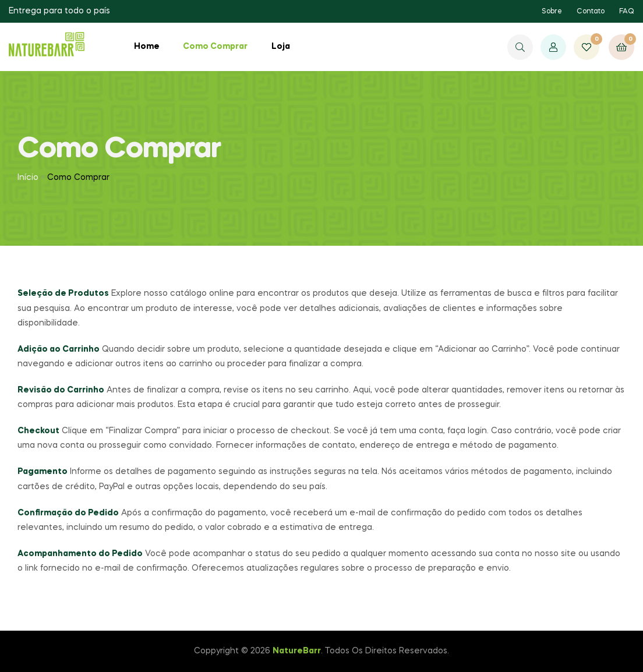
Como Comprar (215, 47)
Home (147, 47)
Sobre (552, 12)
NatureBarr (297, 651)
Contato (591, 12)
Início (28, 178)
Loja (281, 47)
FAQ (627, 12)
